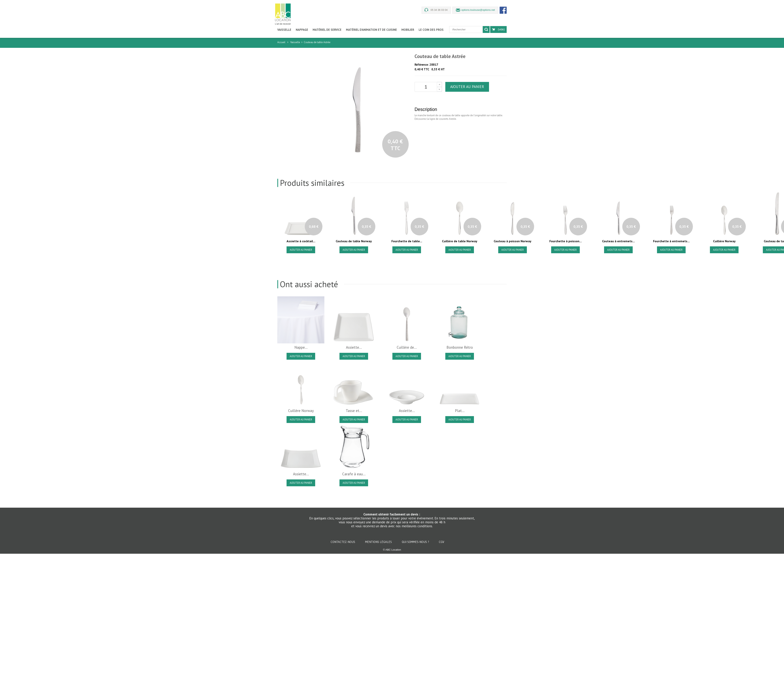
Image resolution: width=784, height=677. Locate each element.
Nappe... (301, 347)
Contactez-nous (343, 542)
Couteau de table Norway (354, 241)
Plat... (460, 411)
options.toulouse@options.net (478, 10)
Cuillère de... (407, 347)
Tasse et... (354, 411)
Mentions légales (379, 542)
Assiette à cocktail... (301, 241)
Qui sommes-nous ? (416, 542)
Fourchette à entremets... (671, 241)
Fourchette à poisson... (566, 241)
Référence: (422, 65)
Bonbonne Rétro (460, 347)
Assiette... (354, 347)
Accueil (281, 42)
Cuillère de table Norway (460, 241)
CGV (441, 542)
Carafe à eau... (354, 474)
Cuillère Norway (724, 241)
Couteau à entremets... (618, 241)
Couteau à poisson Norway (513, 241)
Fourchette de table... (407, 241)
